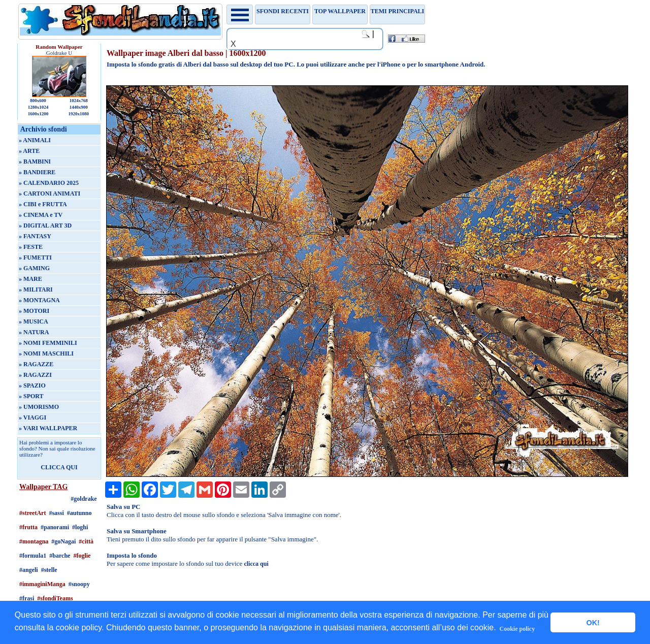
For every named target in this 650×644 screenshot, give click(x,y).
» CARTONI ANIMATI (50, 194)
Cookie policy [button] (517, 629)
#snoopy (79, 584)
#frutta (28, 527)
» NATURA (34, 332)
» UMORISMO (39, 407)
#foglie (82, 556)
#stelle (49, 570)
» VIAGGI (32, 417)
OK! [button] (593, 623)
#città (86, 541)
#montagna (34, 541)
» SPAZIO (32, 385)
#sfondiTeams (55, 598)
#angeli (29, 570)
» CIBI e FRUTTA (43, 204)
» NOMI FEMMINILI (48, 343)
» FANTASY (35, 236)
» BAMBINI (35, 162)
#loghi (80, 527)
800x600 (38, 101)
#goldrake (84, 499)
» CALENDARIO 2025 (49, 183)
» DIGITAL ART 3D (45, 226)
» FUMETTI (35, 257)
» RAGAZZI (35, 375)
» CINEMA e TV (41, 215)
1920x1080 (79, 114)
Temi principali (397, 11)
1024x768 (79, 101)
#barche (60, 556)
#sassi (56, 513)
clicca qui (256, 564)
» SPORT (31, 396)
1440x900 (79, 107)
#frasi (27, 598)
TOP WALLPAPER (340, 11)
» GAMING (34, 268)
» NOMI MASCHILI (46, 353)
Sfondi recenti (283, 11)
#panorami (55, 527)
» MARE (30, 279)
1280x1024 (38, 107)
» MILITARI (36, 289)
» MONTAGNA (39, 300)
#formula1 (33, 556)
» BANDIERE (37, 172)
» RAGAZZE (36, 364)
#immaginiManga (42, 584)
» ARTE (29, 151)
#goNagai (63, 541)
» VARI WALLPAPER (48, 428)
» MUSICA (34, 321)
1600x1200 (38, 114)
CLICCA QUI (59, 467)
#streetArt (32, 513)
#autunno (79, 513)
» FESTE (31, 247)
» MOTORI (34, 311)
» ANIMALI (35, 140)
